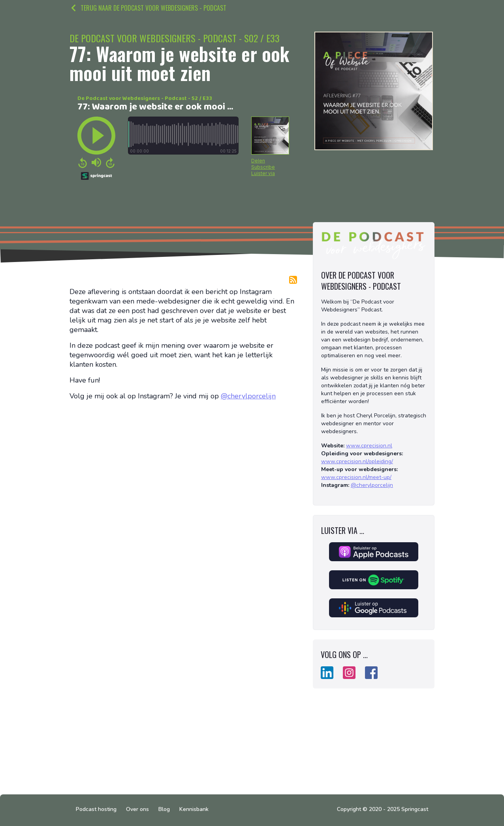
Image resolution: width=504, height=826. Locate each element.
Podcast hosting (96, 809)
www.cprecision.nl (369, 446)
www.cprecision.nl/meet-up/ (356, 477)
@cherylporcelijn (248, 396)
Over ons (137, 809)
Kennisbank (194, 809)
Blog (164, 809)
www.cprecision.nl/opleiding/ (357, 461)
